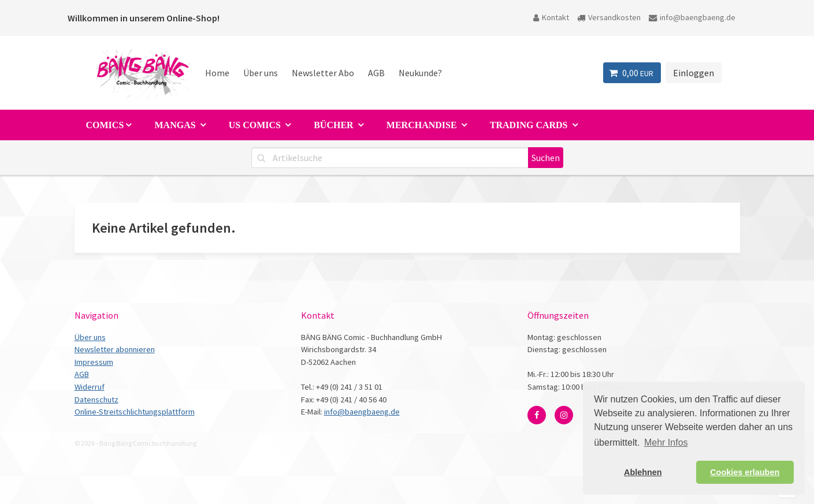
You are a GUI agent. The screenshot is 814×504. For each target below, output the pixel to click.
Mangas (176, 125)
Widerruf (90, 387)
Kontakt (551, 17)
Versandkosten (609, 17)
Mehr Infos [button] (666, 443)
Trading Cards (530, 125)
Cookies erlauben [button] (745, 472)
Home (217, 73)
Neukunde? (420, 73)
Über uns (261, 73)
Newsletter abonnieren (115, 349)
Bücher (334, 125)
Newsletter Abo (323, 73)
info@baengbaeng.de (692, 17)
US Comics (256, 125)
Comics (105, 125)
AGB (376, 73)
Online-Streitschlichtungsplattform (135, 412)
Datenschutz (96, 400)
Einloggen (694, 73)
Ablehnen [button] (643, 472)
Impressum (94, 362)
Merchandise (423, 125)
